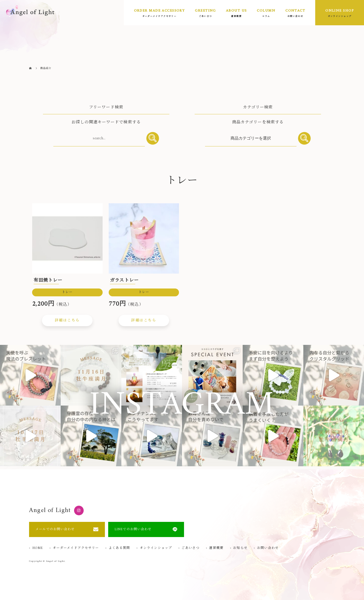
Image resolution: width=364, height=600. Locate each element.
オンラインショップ (156, 548)
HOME (38, 548)
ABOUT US (236, 11)
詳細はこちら (67, 320)
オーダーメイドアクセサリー (76, 548)
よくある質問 (119, 548)
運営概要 (216, 548)
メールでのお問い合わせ (55, 529)
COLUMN (266, 11)
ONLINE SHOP (340, 11)
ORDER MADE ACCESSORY (160, 11)
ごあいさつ (190, 548)
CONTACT (295, 11)
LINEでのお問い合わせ (133, 529)
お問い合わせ (268, 548)
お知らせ (240, 548)
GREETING (205, 11)
